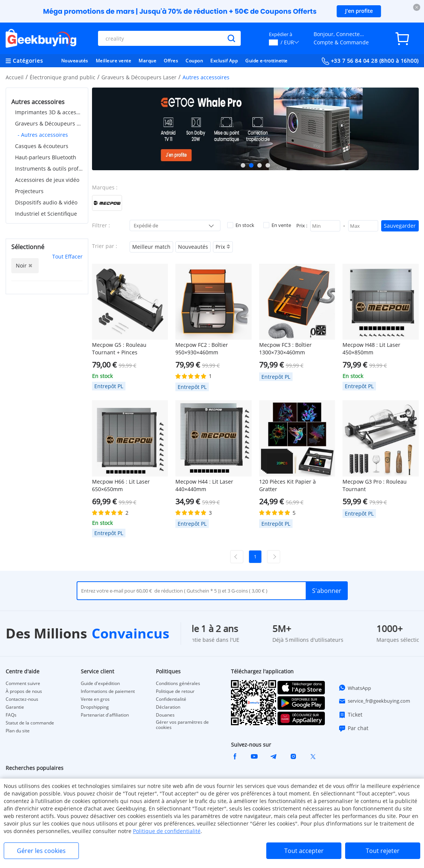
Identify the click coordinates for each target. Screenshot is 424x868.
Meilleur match (151, 247)
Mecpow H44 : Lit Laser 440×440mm (204, 485)
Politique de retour (175, 691)
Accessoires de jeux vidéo (47, 180)
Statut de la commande (30, 723)
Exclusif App (224, 61)
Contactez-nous (22, 699)
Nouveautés (75, 61)
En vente (277, 225)
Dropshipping (95, 707)
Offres (171, 61)
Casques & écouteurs (42, 146)
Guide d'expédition (100, 684)
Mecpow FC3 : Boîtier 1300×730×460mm (285, 349)
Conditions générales (178, 684)
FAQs (11, 715)
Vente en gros (95, 699)
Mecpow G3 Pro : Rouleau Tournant (375, 485)
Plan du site (18, 731)
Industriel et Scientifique (46, 214)
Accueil (15, 77)
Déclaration (168, 707)
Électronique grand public (63, 77)
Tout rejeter (383, 851)
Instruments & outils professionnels (49, 169)
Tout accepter (304, 851)
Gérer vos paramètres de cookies (182, 725)
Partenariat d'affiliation (105, 715)
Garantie (15, 707)
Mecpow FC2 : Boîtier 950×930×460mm (202, 349)
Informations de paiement (108, 691)
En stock (241, 225)
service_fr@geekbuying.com (374, 701)
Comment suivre (23, 684)
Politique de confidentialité (167, 831)
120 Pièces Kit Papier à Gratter (287, 485)
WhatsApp (355, 688)
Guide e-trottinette (266, 61)
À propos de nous (24, 691)
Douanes (165, 715)
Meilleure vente (114, 61)
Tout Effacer (67, 256)
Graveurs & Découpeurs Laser (139, 77)
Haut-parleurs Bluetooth (46, 157)
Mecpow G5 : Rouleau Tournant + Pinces (119, 349)
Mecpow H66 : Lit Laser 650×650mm (121, 485)
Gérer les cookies (41, 851)
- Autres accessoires (43, 135)
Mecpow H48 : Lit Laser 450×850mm (371, 349)
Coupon (194, 61)
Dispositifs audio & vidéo (46, 202)
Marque (147, 61)
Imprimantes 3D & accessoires (49, 112)
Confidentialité (171, 699)
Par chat (353, 728)
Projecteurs (29, 191)
